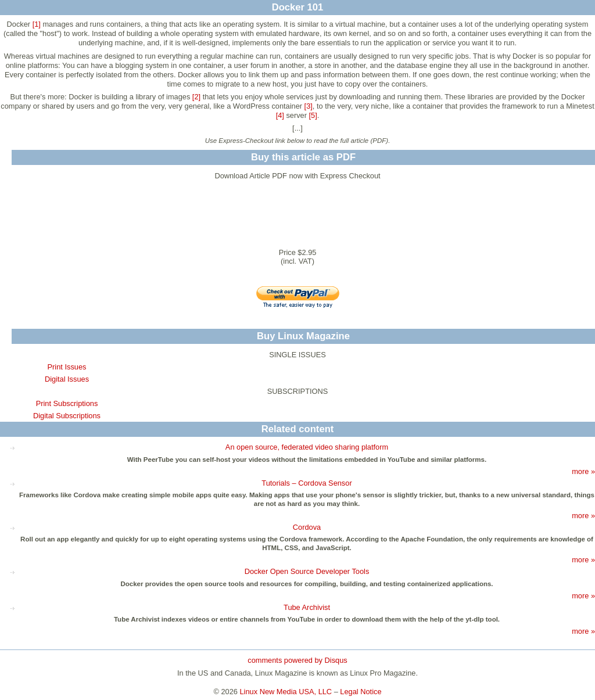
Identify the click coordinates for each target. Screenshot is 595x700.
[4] (280, 115)
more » (583, 471)
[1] (37, 24)
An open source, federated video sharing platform (307, 447)
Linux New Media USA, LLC (286, 692)
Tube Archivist (307, 607)
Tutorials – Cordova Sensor (307, 483)
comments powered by (297, 660)
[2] (196, 97)
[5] (313, 115)
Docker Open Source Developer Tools (307, 571)
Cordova (307, 527)
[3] (309, 106)
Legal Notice (361, 692)
